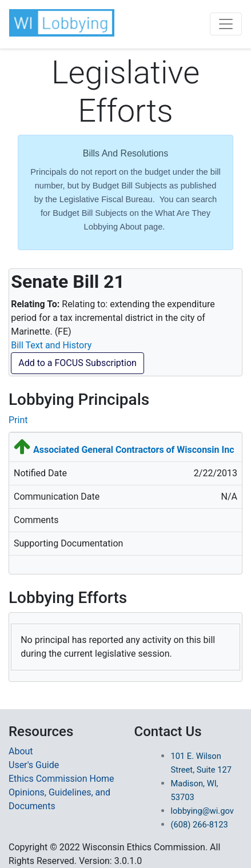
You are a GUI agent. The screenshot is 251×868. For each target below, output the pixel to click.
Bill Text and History (51, 345)
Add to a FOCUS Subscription (77, 363)
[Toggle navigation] (226, 24)
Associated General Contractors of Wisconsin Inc (134, 450)
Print (18, 420)
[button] (62, 23)
